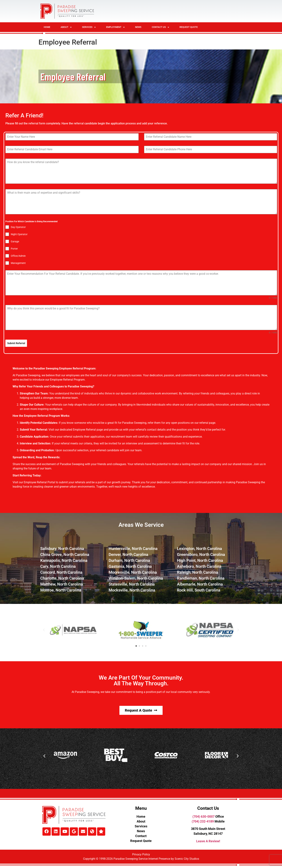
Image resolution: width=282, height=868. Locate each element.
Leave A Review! (208, 841)
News (138, 27)
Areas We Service (141, 525)
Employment (115, 27)
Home (47, 27)
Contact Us (160, 27)
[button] (44, 630)
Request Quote (189, 27)
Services (89, 27)
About (66, 27)
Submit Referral (16, 343)
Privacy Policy (141, 854)
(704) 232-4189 (203, 821)
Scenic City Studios (187, 859)
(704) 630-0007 (203, 816)
